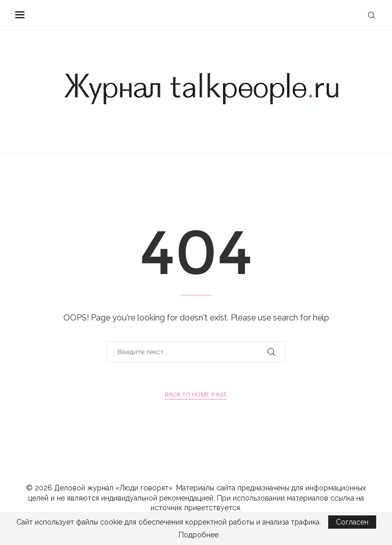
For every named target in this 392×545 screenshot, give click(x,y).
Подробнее (199, 535)
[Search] (372, 15)
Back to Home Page (196, 394)
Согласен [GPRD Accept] (352, 522)
